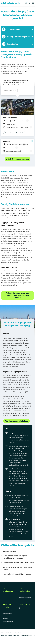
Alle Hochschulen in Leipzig (17, 421)
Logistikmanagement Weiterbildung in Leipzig (18, 563)
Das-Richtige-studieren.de (9, 611)
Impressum (4, 636)
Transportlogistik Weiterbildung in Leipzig (17, 574)
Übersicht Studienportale (9, 595)
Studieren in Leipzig (9, 551)
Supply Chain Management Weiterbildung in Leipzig (18, 568)
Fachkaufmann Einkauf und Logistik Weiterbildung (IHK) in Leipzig (15, 557)
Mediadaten (22, 595)
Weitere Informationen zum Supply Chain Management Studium (17, 295)
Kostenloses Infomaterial (15, 133)
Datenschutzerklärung (14, 636)
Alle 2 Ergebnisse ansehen (17, 159)
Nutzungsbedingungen (27, 636)
